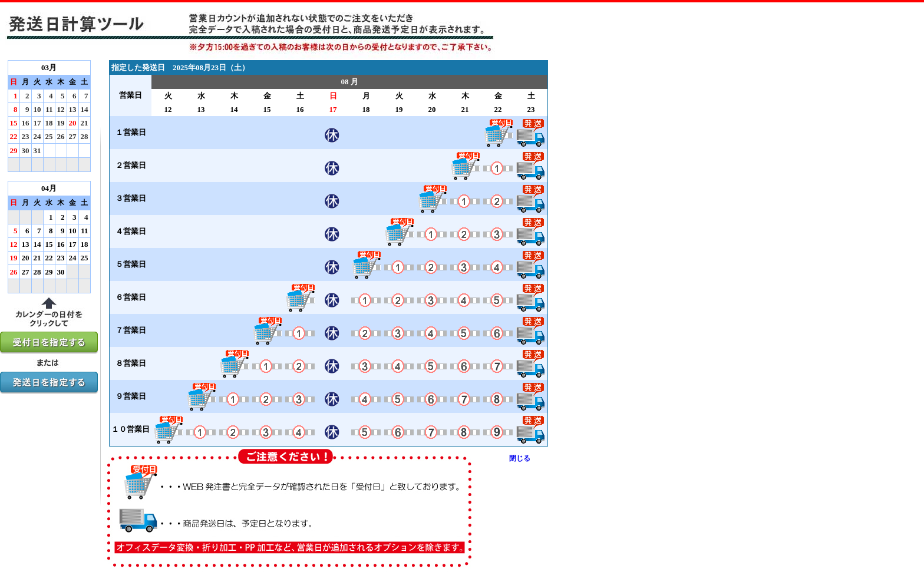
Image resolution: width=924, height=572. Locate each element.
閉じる (520, 458)
